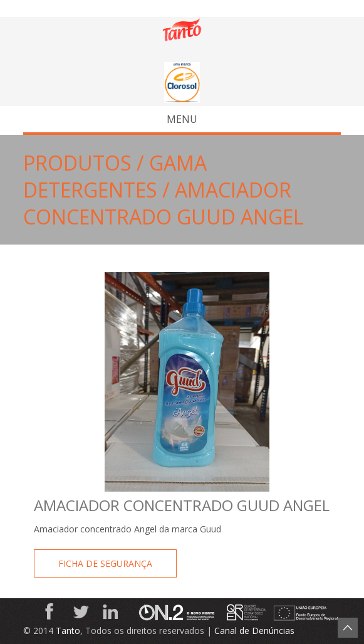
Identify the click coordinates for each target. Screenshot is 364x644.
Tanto (68, 631)
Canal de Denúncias (254, 631)
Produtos (77, 163)
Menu (114, 119)
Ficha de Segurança (105, 563)
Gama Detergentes (115, 176)
